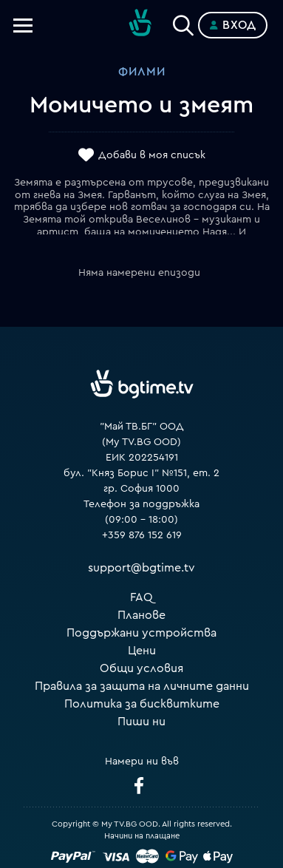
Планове (141, 615)
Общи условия (141, 668)
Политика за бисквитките (142, 704)
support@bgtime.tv (141, 568)
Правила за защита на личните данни (142, 686)
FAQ (141, 597)
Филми (142, 72)
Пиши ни (141, 722)
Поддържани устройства (141, 633)
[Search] (183, 22)
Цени (142, 651)
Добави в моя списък (152, 155)
